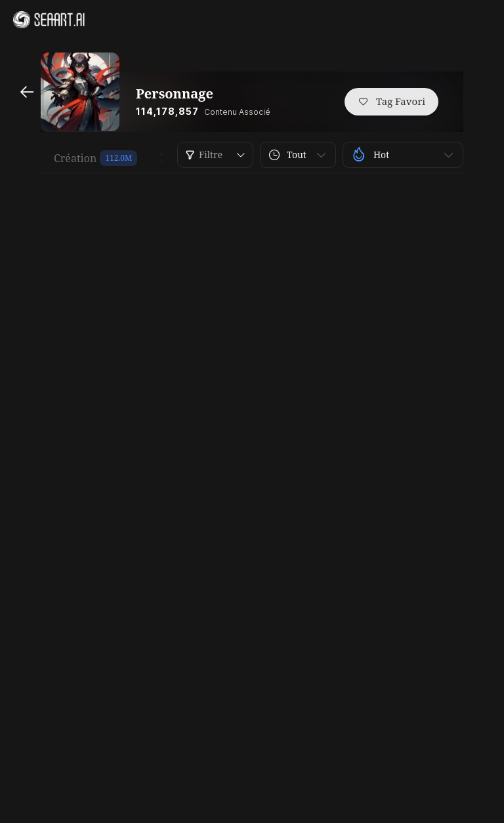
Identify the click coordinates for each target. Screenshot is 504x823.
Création (75, 158)
